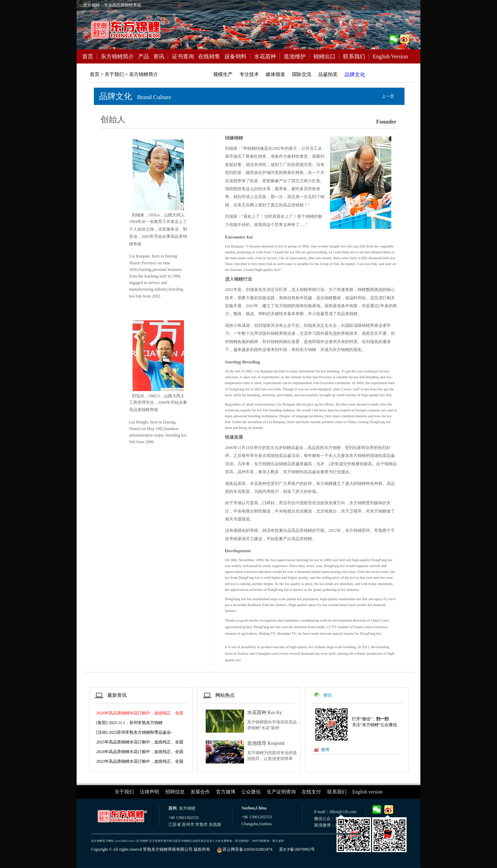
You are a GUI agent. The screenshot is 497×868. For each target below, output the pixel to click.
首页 (88, 56)
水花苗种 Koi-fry (265, 713)
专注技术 (249, 74)
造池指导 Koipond (266, 743)
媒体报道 (275, 74)
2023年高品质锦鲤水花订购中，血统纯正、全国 (140, 761)
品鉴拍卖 (328, 74)
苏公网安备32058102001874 (247, 849)
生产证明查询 (281, 792)
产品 (144, 56)
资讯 (159, 56)
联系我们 (354, 56)
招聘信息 (175, 792)
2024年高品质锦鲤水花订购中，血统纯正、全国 (140, 752)
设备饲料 (235, 56)
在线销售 (209, 56)
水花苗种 (265, 56)
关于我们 (124, 792)
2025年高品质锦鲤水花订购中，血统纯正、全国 (140, 742)
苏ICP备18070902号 (297, 849)
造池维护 (295, 56)
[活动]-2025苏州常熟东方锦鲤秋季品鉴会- (134, 732)
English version (368, 792)
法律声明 (149, 792)
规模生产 (223, 74)
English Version (390, 56)
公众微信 (251, 792)
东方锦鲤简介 (117, 56)
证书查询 (183, 56)
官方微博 (226, 792)
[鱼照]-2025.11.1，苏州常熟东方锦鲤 (129, 723)
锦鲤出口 (324, 56)
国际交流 (302, 74)
